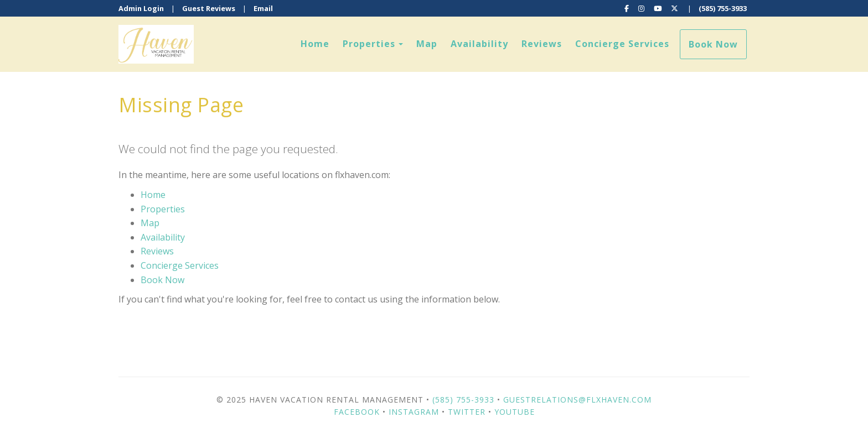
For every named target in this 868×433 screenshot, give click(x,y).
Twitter (467, 412)
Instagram (414, 412)
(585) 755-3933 (723, 8)
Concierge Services (622, 44)
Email (263, 8)
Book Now (713, 44)
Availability (479, 44)
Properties (369, 44)
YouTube (515, 412)
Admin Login (141, 8)
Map (427, 44)
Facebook (357, 412)
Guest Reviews (209, 8)
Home (315, 44)
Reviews (542, 44)
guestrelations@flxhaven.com (577, 400)
